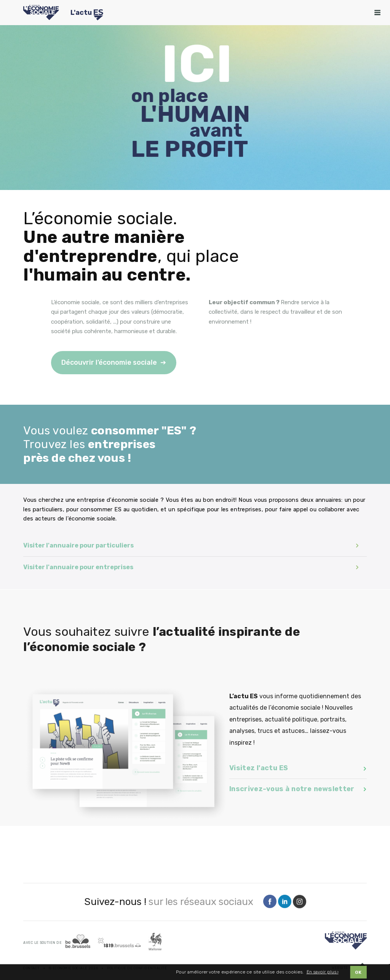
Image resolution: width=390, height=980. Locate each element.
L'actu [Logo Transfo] (87, 14)
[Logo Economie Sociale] (41, 13)
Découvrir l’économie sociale (109, 362)
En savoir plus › (323, 973)
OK (358, 973)
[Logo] (346, 941)
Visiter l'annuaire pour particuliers (191, 545)
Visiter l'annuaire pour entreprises (191, 567)
